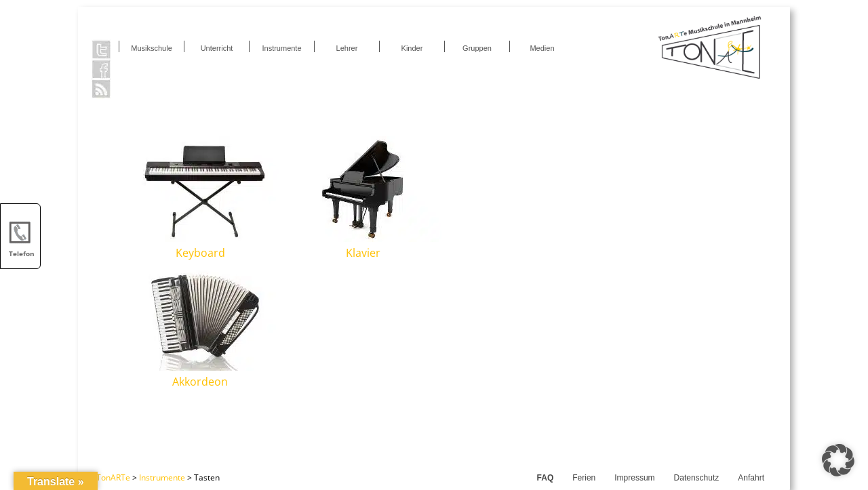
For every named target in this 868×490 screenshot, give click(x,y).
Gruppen (477, 48)
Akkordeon (200, 382)
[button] (838, 460)
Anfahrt (751, 478)
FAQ (546, 478)
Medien (542, 48)
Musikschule (152, 48)
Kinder (412, 48)
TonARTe (113, 477)
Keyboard (200, 253)
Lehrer (347, 48)
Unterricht (217, 48)
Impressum (634, 478)
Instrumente (281, 48)
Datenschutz (697, 478)
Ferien (584, 478)
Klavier (363, 253)
